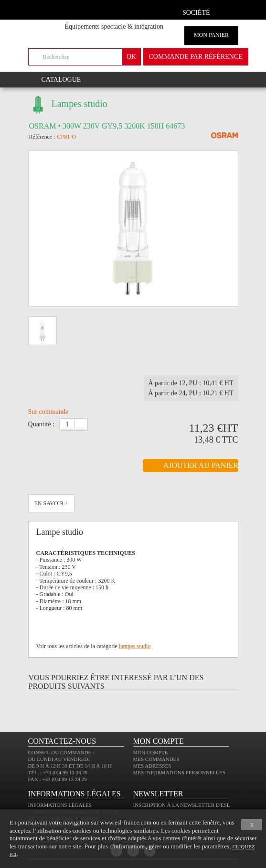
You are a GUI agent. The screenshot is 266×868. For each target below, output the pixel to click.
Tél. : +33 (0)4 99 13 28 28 (58, 772)
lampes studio (135, 646)
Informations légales (60, 805)
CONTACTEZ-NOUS (62, 741)
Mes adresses (152, 766)
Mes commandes (156, 759)
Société (196, 13)
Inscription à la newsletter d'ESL (182, 805)
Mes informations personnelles (179, 772)
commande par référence (196, 57)
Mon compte (151, 752)
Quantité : (42, 424)
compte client (228, 11)
